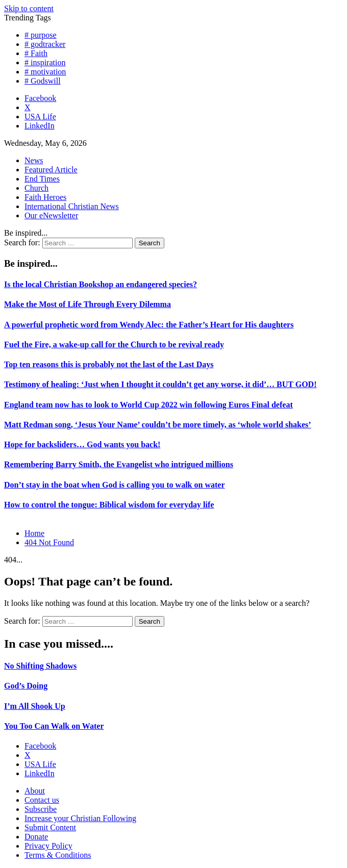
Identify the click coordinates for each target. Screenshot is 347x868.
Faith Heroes (45, 197)
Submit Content (50, 827)
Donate (36, 837)
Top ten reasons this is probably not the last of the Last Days (109, 364)
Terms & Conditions (58, 855)
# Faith (36, 53)
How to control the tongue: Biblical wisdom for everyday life (109, 505)
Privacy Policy (48, 846)
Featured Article (51, 170)
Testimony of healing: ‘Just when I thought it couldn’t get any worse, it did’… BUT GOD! (160, 384)
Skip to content (29, 8)
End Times (42, 179)
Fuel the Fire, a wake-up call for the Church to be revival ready (114, 344)
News (34, 160)
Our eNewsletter (51, 215)
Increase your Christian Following (80, 818)
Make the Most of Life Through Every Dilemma (88, 304)
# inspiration (45, 62)
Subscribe (41, 809)
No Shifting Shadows (40, 666)
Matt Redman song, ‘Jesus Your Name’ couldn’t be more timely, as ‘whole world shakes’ (158, 425)
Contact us (42, 800)
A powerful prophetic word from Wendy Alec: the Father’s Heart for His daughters (149, 325)
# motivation (45, 72)
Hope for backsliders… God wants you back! (82, 444)
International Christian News (72, 206)
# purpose (41, 35)
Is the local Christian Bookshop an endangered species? (101, 284)
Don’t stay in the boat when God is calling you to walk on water (114, 485)
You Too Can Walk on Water (54, 726)
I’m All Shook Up (35, 706)
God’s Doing (26, 686)
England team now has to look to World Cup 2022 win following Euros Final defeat (148, 405)
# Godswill (43, 81)
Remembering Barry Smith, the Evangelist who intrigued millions (119, 464)
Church (36, 188)
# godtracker (45, 44)
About (35, 791)
